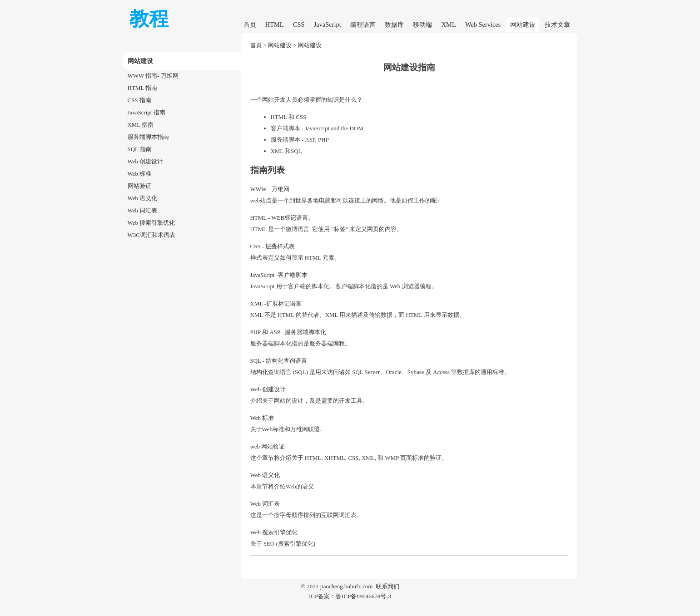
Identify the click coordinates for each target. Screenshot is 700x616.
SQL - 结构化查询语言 (279, 361)
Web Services (483, 25)
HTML (275, 25)
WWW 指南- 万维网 (153, 76)
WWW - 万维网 (270, 189)
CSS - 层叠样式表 (273, 246)
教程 (149, 19)
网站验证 (139, 186)
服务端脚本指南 (148, 137)
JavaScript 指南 (146, 112)
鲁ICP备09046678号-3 (363, 596)
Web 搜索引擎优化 (151, 223)
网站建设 (523, 25)
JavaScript (328, 25)
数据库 (394, 25)
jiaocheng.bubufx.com (346, 586)
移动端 (422, 25)
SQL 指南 (140, 149)
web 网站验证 (268, 446)
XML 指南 (141, 125)
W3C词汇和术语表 (151, 235)
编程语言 (363, 25)
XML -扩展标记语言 (276, 303)
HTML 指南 (142, 88)
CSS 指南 (139, 100)
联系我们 (387, 586)
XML (449, 25)
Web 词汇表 (143, 210)
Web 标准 (140, 174)
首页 (250, 25)
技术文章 (557, 25)
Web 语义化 (143, 198)
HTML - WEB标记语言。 (282, 218)
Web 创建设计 (146, 161)
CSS (299, 25)
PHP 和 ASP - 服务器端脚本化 (288, 332)
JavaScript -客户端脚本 (279, 275)
